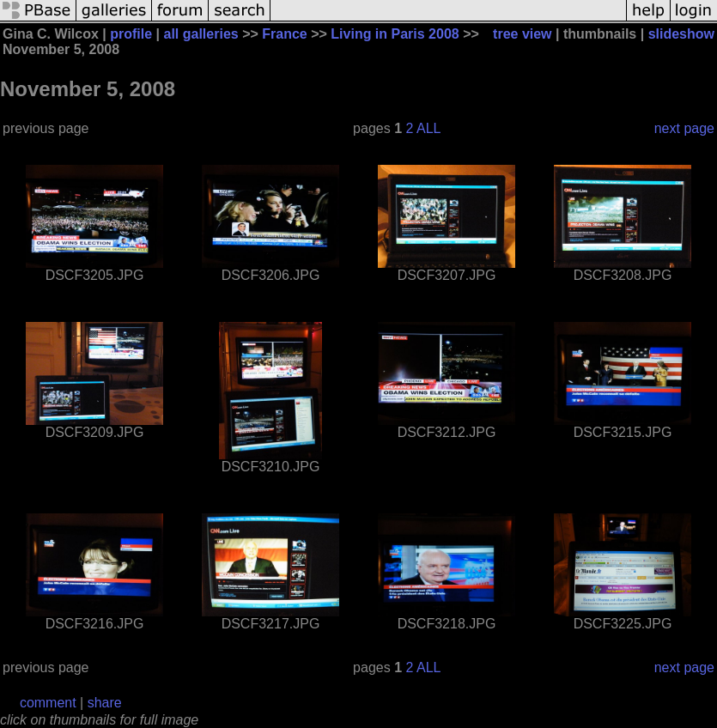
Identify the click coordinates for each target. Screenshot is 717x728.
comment (48, 703)
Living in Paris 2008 (395, 34)
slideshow (681, 34)
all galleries (201, 34)
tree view (522, 34)
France (284, 34)
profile (131, 34)
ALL (428, 128)
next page (684, 128)
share (105, 703)
